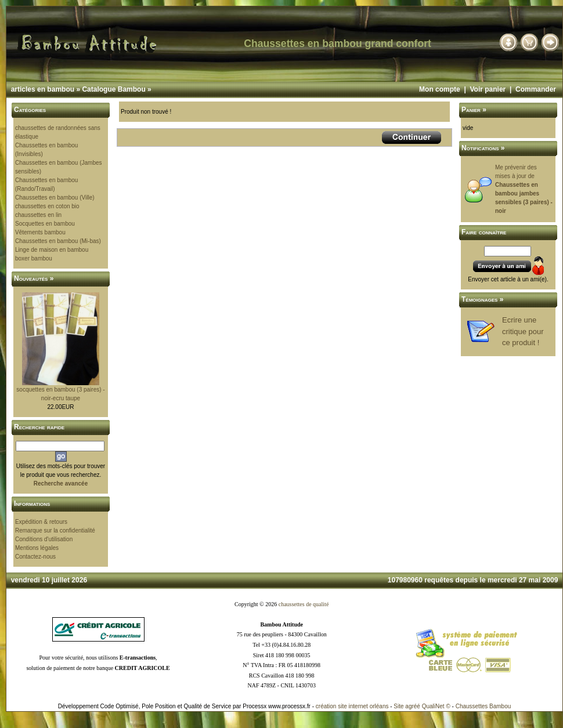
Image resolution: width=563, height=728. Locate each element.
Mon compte (440, 89)
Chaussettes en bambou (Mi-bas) (58, 241)
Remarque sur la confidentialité (55, 530)
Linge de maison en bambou (52, 250)
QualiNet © (436, 706)
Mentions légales (37, 548)
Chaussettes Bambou (483, 706)
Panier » (474, 110)
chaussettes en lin (38, 215)
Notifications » (483, 148)
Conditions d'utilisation (44, 539)
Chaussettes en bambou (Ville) (55, 198)
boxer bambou (34, 258)
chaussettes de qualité (304, 604)
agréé (413, 706)
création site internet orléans (352, 706)
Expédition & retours (41, 522)
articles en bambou (43, 89)
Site (398, 706)
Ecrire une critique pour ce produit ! (523, 331)
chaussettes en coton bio (47, 206)
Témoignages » (482, 299)
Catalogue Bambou (113, 89)
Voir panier (488, 89)
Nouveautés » (34, 278)
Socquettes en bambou (45, 224)
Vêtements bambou (40, 232)
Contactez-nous (35, 557)
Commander (536, 89)
